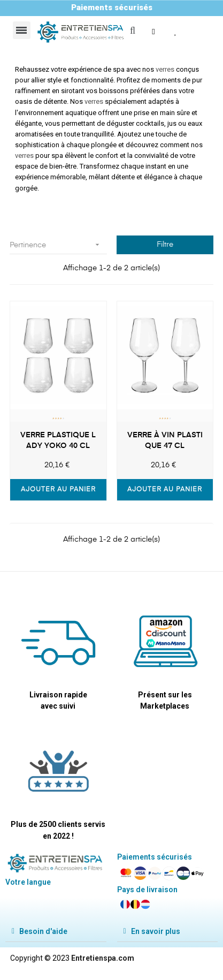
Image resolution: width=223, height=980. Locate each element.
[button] (155, 32)
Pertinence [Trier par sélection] (58, 245)
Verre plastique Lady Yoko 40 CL (58, 440)
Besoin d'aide (43, 931)
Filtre (165, 245)
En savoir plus (156, 931)
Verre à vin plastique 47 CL (165, 440)
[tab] (56, 932)
